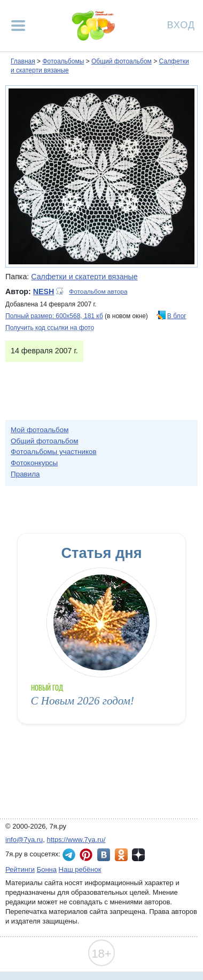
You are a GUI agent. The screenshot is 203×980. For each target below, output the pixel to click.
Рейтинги (20, 869)
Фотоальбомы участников (54, 452)
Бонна (47, 869)
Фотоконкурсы (34, 463)
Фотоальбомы (63, 61)
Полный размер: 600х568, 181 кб (54, 316)
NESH (44, 291)
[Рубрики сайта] (18, 26)
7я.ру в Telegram (69, 855)
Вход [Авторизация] (181, 24)
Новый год (47, 688)
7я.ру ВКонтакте (104, 855)
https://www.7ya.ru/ (76, 840)
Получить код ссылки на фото (50, 328)
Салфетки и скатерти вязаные (84, 277)
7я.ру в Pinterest (86, 855)
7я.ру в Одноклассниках (121, 855)
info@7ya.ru (24, 840)
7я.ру (138, 855)
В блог (177, 316)
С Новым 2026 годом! (83, 701)
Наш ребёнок (80, 869)
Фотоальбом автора (98, 291)
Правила (25, 474)
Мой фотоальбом (40, 430)
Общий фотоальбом (122, 61)
